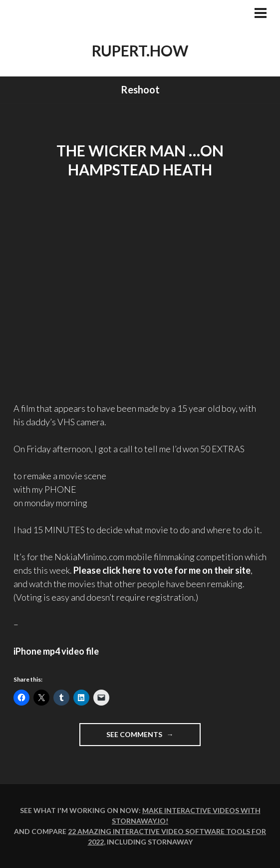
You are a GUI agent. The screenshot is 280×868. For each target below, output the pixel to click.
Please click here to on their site (162, 570)
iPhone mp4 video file (56, 651)
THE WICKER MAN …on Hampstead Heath (140, 160)
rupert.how (140, 50)
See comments (153, 737)
